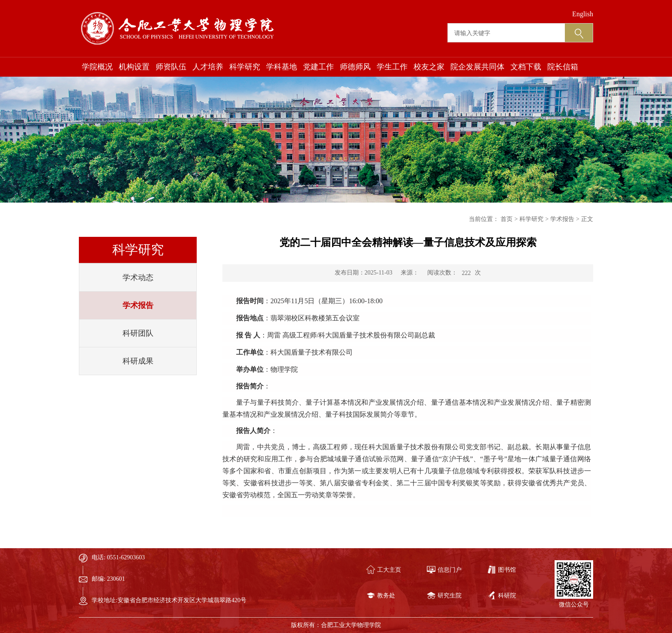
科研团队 (138, 333)
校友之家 (429, 67)
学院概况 (97, 67)
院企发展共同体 (477, 67)
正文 (587, 219)
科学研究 (245, 67)
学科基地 (282, 67)
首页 (507, 219)
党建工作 (318, 67)
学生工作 (392, 67)
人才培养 (208, 67)
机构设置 (134, 67)
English (583, 14)
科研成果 (138, 361)
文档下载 (526, 67)
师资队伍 (171, 67)
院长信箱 (563, 67)
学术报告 (138, 305)
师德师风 (355, 67)
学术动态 (138, 278)
